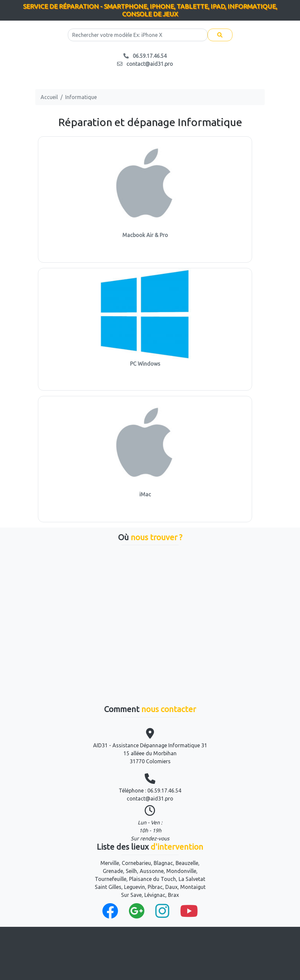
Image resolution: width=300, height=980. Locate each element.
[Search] (138, 35)
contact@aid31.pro (150, 798)
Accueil (49, 97)
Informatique (81, 97)
